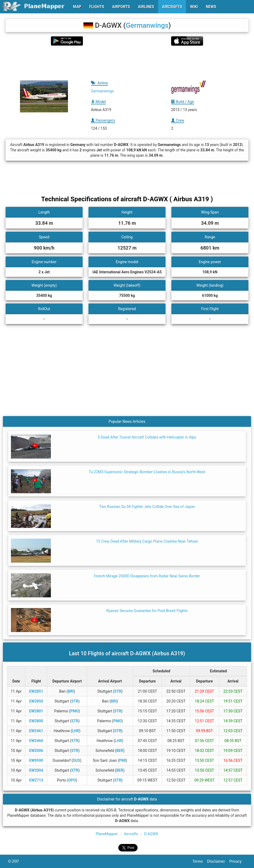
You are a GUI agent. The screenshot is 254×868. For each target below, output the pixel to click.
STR (118, 691)
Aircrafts (131, 834)
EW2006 (36, 751)
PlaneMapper (107, 834)
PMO (74, 711)
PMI (122, 760)
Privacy (238, 861)
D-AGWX (151, 834)
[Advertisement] (127, 63)
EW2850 (36, 701)
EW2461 (36, 731)
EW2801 (36, 711)
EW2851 (36, 691)
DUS (77, 760)
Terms (200, 861)
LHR (75, 731)
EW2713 (36, 780)
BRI (71, 691)
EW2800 (36, 721)
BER (120, 751)
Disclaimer (218, 861)
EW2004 (36, 770)
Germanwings (147, 25)
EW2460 (36, 741)
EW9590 (36, 760)
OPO (72, 780)
